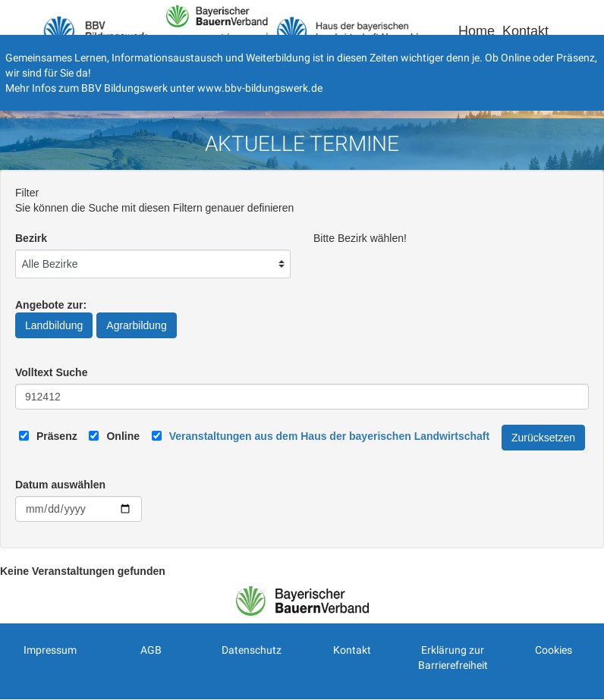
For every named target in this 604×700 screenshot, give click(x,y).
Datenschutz (252, 650)
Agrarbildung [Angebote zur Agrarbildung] (136, 325)
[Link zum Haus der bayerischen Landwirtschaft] (329, 436)
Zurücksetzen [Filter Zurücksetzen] (543, 438)
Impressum (50, 650)
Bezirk (31, 238)
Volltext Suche (51, 372)
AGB (151, 650)
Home (477, 31)
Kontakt (525, 31)
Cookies (554, 650)
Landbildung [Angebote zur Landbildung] (54, 325)
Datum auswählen (60, 485)
